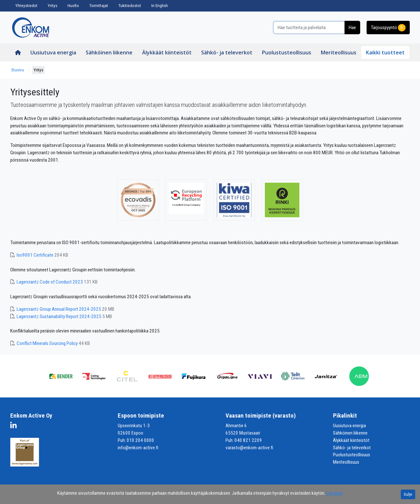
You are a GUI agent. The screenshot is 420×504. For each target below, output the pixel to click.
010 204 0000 (140, 440)
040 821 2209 (248, 440)
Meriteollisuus (339, 52)
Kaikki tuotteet (385, 52)
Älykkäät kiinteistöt (167, 52)
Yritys (52, 6)
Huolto (73, 6)
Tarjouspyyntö (388, 28)
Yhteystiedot (26, 6)
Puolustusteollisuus (287, 52)
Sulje (408, 494)
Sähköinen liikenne (109, 52)
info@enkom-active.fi (138, 448)
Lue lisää (334, 493)
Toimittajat (99, 6)
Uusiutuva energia (53, 52)
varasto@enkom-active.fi (249, 448)
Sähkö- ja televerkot (227, 52)
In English (160, 6)
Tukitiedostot (130, 6)
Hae (352, 28)
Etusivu (18, 70)
